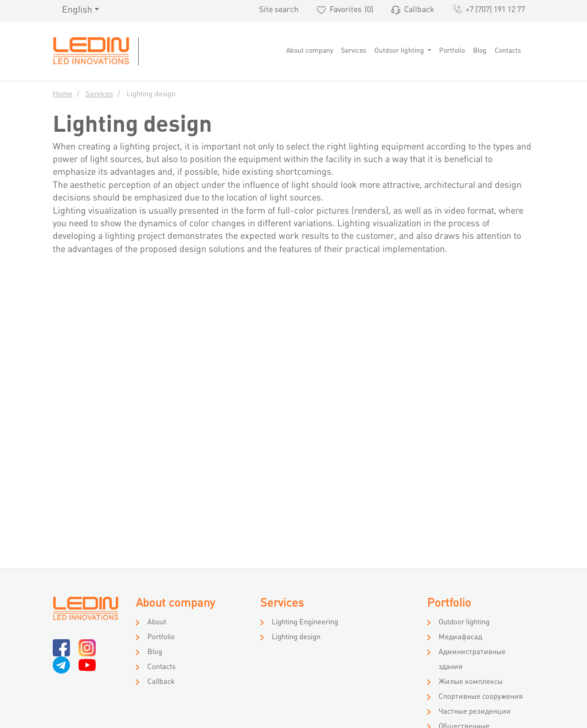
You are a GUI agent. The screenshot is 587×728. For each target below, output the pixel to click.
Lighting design (296, 638)
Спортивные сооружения (481, 697)
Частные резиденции (475, 712)
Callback (161, 682)
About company (310, 51)
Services (354, 51)
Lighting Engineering (305, 623)
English (77, 11)
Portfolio (452, 51)
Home (62, 95)
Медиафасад (460, 638)
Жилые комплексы (471, 682)
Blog (480, 51)
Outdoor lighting (400, 51)
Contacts (508, 51)
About (157, 623)
